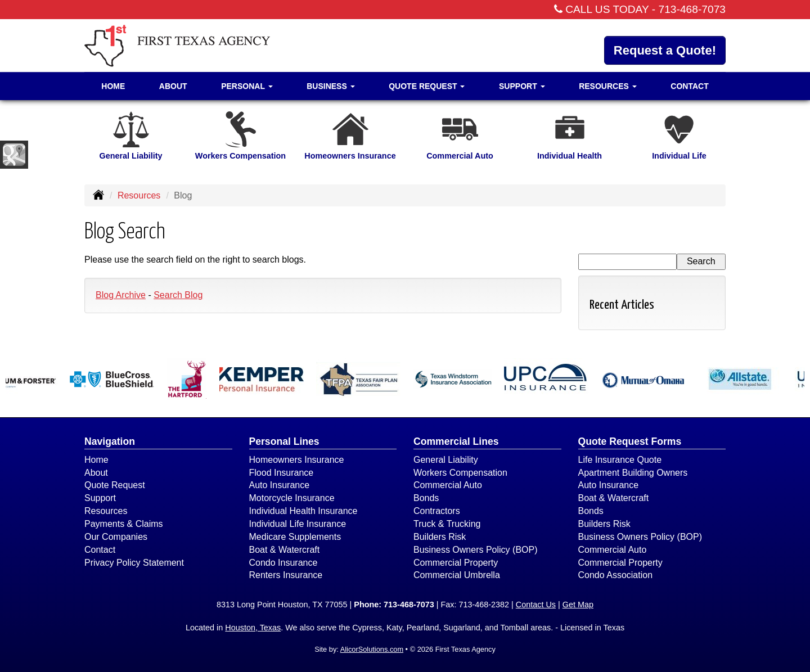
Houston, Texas (253, 628)
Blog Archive (121, 295)
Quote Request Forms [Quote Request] (630, 441)
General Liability (446, 460)
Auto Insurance (280, 485)
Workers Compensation (460, 473)
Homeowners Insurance (297, 460)
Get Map (578, 605)
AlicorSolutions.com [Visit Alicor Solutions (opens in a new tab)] (372, 649)
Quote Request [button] (427, 86)
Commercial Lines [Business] (456, 441)
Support (100, 498)
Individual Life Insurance (298, 524)
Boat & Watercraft (285, 550)
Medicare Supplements (295, 537)
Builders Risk (440, 537)
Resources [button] (608, 86)
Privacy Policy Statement (134, 563)
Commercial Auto (448, 485)
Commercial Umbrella (457, 575)
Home (113, 86)
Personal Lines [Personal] (284, 441)
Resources (139, 195)
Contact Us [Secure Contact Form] (536, 605)
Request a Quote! (665, 50)
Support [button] (522, 86)
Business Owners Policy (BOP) (476, 550)
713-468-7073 (692, 9)
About (173, 86)
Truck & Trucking (447, 524)
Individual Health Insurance (303, 511)
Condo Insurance (283, 563)
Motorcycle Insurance (292, 498)
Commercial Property (456, 563)
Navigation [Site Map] (110, 441)
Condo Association (616, 575)
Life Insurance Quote (620, 460)
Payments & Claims (124, 524)
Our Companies (116, 537)
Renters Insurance (286, 575)
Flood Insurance (282, 473)
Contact (689, 86)
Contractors (437, 511)
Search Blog (178, 295)
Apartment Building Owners (633, 473)
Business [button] (330, 86)
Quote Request (115, 485)
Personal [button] (247, 86)
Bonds (426, 498)
